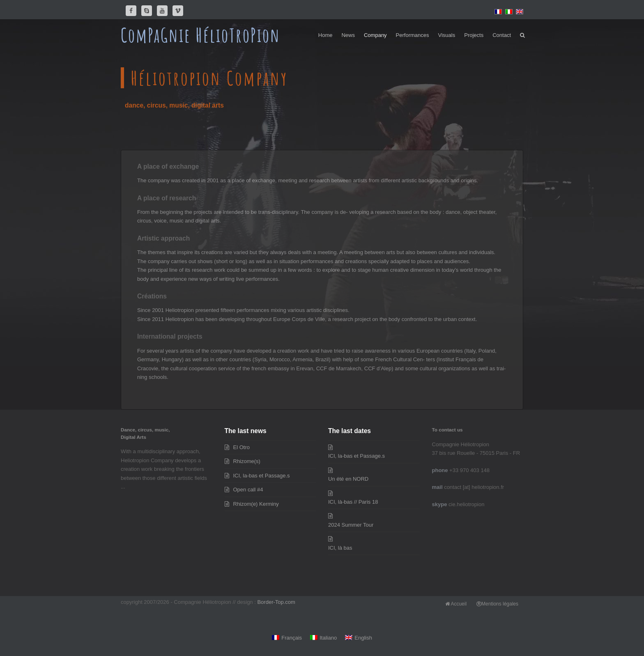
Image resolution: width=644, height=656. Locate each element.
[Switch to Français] (287, 638)
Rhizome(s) (247, 461)
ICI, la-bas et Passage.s (262, 476)
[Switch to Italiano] (323, 638)
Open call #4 (248, 490)
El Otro (241, 447)
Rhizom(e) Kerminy (256, 504)
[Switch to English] (359, 638)
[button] (522, 35)
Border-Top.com (276, 602)
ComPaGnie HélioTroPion (201, 35)
